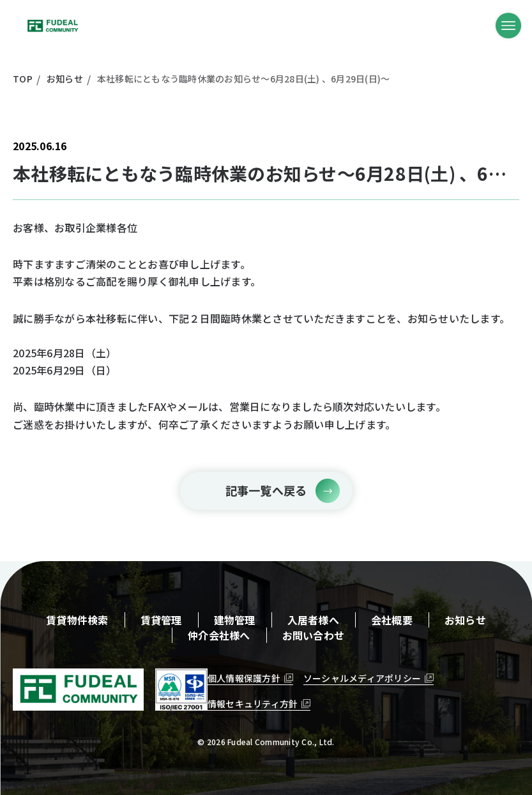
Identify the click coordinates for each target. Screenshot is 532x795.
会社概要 (392, 620)
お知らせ (465, 620)
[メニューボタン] (508, 26)
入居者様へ (313, 620)
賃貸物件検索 (77, 620)
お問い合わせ (314, 635)
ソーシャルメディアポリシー (362, 678)
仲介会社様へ (219, 635)
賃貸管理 (161, 620)
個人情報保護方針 (244, 678)
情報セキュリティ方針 (253, 704)
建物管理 (235, 620)
